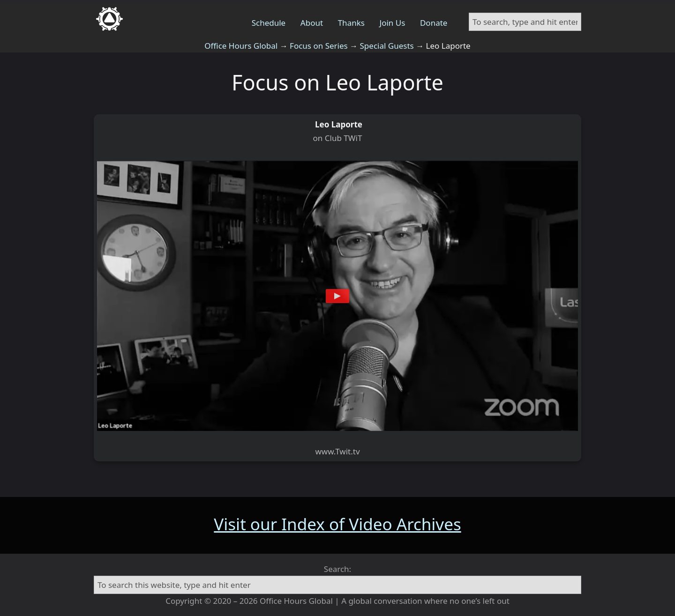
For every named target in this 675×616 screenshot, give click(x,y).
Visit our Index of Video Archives (337, 524)
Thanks (351, 23)
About (312, 23)
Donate (434, 23)
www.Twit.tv (337, 451)
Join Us (393, 23)
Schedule (269, 23)
